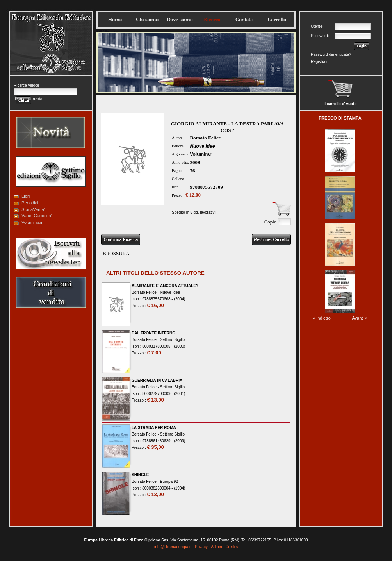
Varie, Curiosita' (37, 216)
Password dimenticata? (331, 54)
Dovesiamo (180, 20)
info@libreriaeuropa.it (173, 547)
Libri (26, 196)
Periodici (30, 203)
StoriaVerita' (33, 209)
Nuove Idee (202, 146)
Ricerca (212, 20)
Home (115, 20)
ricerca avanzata (28, 99)
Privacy (201, 547)
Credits (232, 547)
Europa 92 (169, 481)
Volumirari (201, 154)
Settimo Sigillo (172, 340)
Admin (216, 547)
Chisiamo (147, 20)
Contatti (244, 20)
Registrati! (320, 62)
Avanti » (360, 318)
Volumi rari (32, 222)
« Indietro (322, 318)
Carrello (277, 20)
